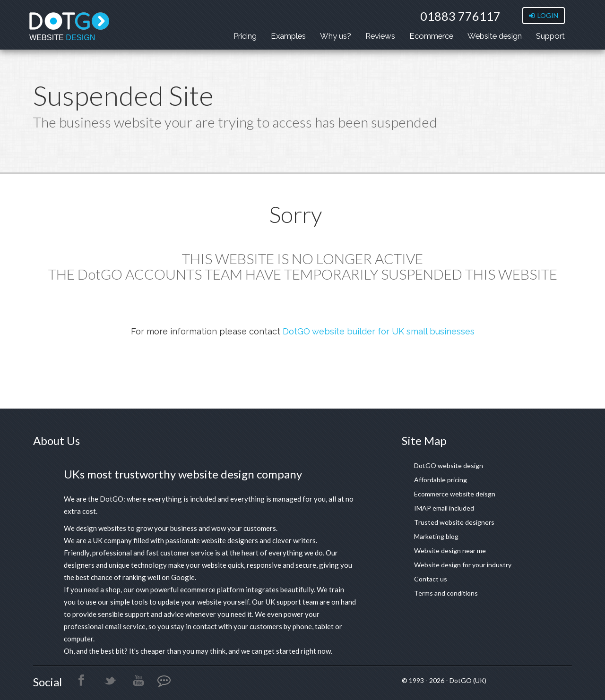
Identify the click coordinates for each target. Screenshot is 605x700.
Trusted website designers (454, 522)
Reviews (380, 36)
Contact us (431, 579)
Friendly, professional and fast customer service (139, 553)
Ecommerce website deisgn (455, 494)
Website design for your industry (463, 565)
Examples (288, 36)
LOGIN (544, 15)
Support (550, 36)
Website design (495, 36)
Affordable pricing (441, 480)
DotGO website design (449, 465)
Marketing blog (436, 536)
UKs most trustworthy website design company (183, 474)
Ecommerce (431, 36)
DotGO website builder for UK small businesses (379, 331)
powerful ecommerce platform (197, 589)
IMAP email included (444, 508)
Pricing (245, 36)
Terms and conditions (446, 593)
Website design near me (450, 551)
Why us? (336, 36)
